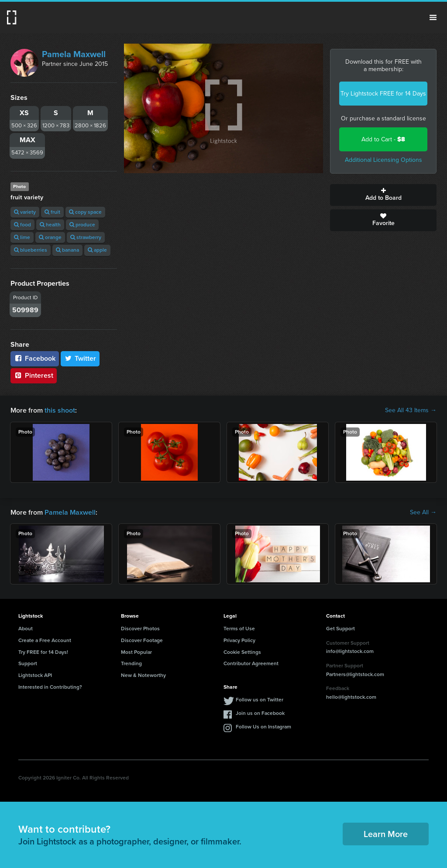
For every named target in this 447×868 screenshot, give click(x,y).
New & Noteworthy (143, 675)
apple (97, 250)
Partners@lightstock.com (355, 674)
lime (22, 237)
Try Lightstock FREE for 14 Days (383, 94)
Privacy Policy (239, 640)
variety (25, 212)
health (50, 225)
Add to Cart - (383, 139)
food (22, 225)
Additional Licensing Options (383, 160)
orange (50, 237)
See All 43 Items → (411, 410)
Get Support (340, 629)
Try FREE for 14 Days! (43, 652)
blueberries (31, 250)
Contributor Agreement (251, 663)
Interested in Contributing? (50, 687)
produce (82, 225)
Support (28, 663)
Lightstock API (35, 675)
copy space (85, 212)
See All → (423, 513)
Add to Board (383, 195)
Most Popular (136, 652)
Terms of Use (239, 629)
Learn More (386, 834)
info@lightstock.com (350, 651)
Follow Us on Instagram (263, 727)
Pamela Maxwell (74, 54)
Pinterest (34, 375)
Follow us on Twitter (260, 700)
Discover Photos (140, 629)
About (26, 629)
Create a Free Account (45, 640)
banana (67, 250)
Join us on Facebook (260, 713)
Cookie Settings (242, 652)
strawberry (86, 237)
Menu (433, 17)
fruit (52, 212)
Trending (131, 663)
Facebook (35, 358)
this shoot (60, 410)
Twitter (80, 358)
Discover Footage (142, 640)
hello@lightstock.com (351, 697)
